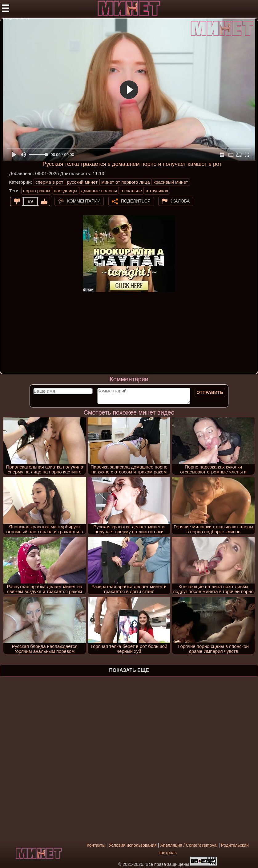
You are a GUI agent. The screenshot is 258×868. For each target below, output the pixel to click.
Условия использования (133, 845)
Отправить (210, 392)
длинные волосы (99, 191)
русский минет (82, 182)
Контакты (96, 845)
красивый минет (171, 182)
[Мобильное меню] (6, 8)
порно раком (37, 191)
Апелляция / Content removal (189, 845)
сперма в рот (49, 182)
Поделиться (136, 201)
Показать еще (129, 670)
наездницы (66, 191)
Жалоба (180, 201)
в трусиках (157, 191)
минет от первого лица (126, 182)
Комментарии (84, 201)
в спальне (131, 191)
